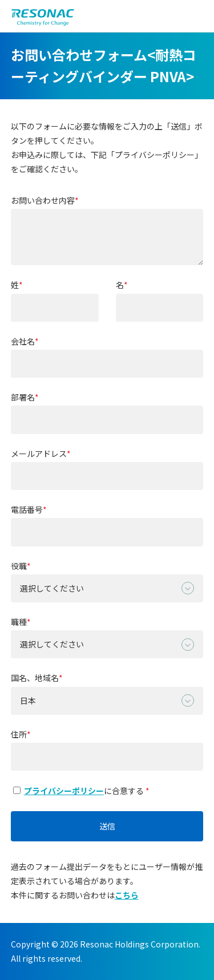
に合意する (79, 791)
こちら (127, 895)
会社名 (23, 341)
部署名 (23, 397)
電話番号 (27, 510)
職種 (19, 622)
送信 (107, 826)
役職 (19, 566)
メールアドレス (39, 454)
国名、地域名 (35, 678)
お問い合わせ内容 (43, 201)
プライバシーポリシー (64, 791)
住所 (19, 734)
